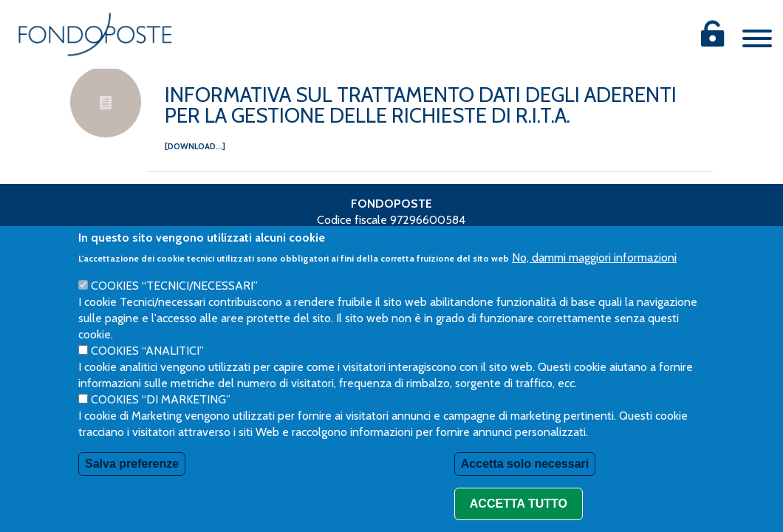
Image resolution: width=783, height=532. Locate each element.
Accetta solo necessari (525, 486)
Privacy (276, 237)
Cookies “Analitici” (147, 373)
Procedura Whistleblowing (382, 237)
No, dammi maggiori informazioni (594, 280)
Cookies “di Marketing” (161, 422)
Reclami (490, 237)
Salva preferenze (132, 486)
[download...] (195, 146)
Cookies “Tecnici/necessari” (174, 308)
